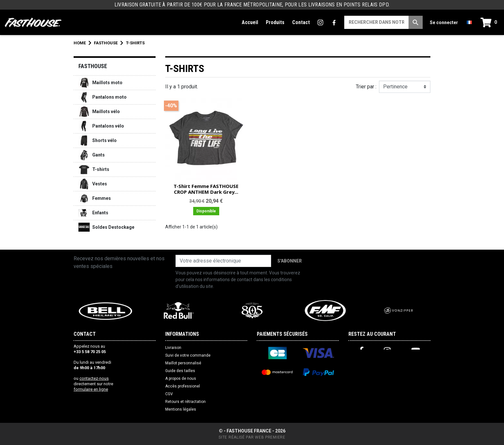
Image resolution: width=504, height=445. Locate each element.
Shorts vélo (98, 141)
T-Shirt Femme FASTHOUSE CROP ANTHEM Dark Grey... (206, 189)
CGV (169, 394)
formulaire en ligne (91, 389)
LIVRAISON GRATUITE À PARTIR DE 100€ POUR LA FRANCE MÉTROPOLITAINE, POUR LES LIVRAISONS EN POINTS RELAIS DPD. (252, 5)
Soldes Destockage (106, 227)
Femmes (95, 198)
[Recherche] (376, 22)
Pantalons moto (103, 97)
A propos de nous (181, 378)
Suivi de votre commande (188, 355)
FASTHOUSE (93, 66)
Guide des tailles (180, 371)
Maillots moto (100, 83)
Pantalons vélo (101, 126)
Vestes (93, 184)
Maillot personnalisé (183, 363)
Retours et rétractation (185, 402)
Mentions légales (181, 409)
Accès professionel (183, 386)
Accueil (250, 22)
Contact (301, 22)
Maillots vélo (99, 112)
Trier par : (366, 87)
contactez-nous (94, 378)
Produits (275, 22)
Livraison (173, 348)
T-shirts (94, 169)
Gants (92, 155)
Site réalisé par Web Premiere (252, 437)
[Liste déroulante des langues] (469, 22)
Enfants (93, 213)
